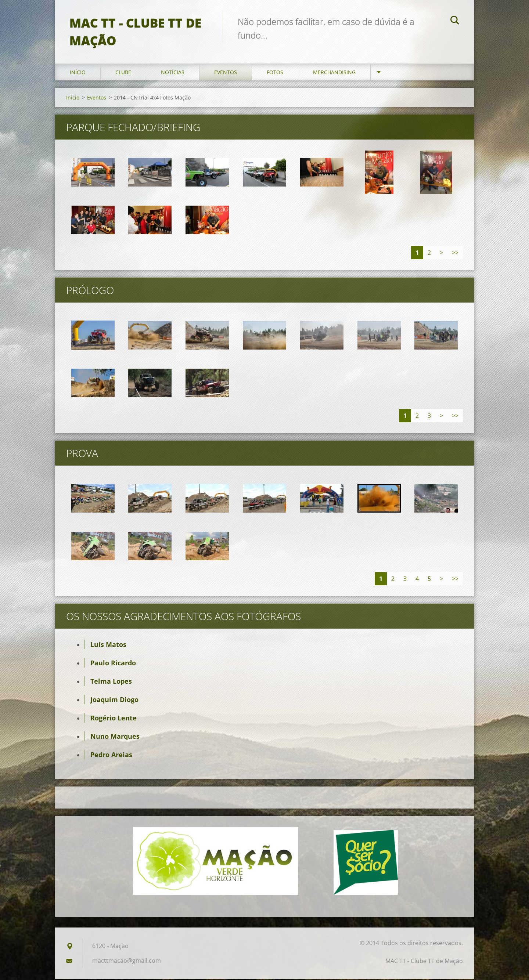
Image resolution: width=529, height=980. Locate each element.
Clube (123, 73)
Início (78, 73)
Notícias (173, 73)
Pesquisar (455, 21)
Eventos (226, 73)
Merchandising (334, 73)
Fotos (275, 73)
